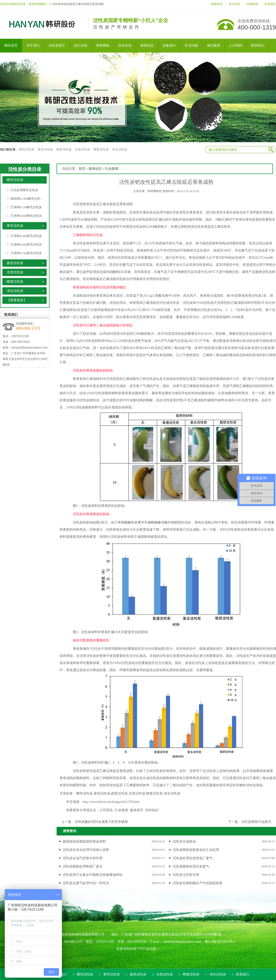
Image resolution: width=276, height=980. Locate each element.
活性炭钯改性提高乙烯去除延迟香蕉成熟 (78, 4)
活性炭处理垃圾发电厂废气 (192, 858)
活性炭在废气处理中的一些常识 (86, 883)
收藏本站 (217, 4)
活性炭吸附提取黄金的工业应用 (196, 850)
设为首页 (235, 4)
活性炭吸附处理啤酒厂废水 (83, 866)
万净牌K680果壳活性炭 (26, 245)
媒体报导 (137, 810)
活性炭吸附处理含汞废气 (191, 866)
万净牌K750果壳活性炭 (26, 253)
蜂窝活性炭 (101, 149)
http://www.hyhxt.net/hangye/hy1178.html (111, 802)
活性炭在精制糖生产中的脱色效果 (197, 883)
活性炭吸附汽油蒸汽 (256, 822)
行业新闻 (112, 169)
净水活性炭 (120, 149)
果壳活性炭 (45, 149)
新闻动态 (95, 169)
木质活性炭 (82, 149)
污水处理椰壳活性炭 (24, 190)
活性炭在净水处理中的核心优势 (86, 850)
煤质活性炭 (64, 149)
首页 (82, 169)
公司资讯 (106, 810)
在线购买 (252, 4)
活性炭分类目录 (25, 169)
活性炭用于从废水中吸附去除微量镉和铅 (93, 875)
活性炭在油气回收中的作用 (83, 858)
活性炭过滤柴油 (184, 842)
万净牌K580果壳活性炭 (26, 236)
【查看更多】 (17, 300)
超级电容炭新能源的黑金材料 (84, 842)
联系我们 (270, 4)
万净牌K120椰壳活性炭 (26, 207)
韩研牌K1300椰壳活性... (26, 199)
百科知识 (152, 810)
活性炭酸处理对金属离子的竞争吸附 (101, 822)
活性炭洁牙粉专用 (186, 875)
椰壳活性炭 (27, 149)
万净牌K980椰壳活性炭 (26, 216)
